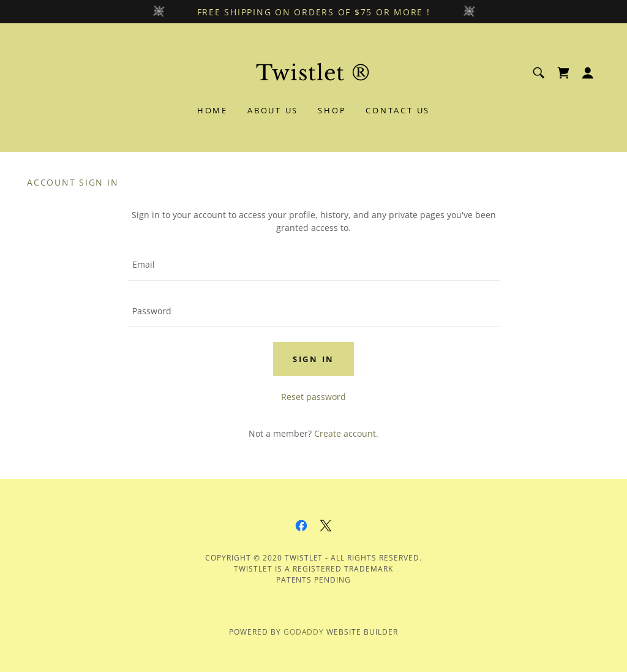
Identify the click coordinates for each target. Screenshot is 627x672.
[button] (588, 73)
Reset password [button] (313, 397)
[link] (313, 77)
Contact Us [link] (398, 110)
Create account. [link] (346, 433)
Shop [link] (332, 110)
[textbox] (313, 265)
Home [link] (212, 110)
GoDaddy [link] (304, 632)
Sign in (313, 359)
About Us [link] (273, 110)
